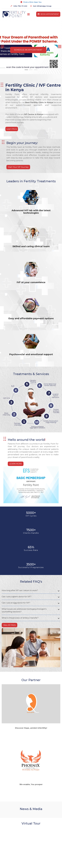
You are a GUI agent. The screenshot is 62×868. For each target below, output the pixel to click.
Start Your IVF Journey (18, 167)
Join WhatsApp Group (42, 6)
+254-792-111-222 (20, 6)
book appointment (48, 14)
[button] (2, 47)
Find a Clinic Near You (32, 2)
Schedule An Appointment (28, 50)
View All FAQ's (9, 625)
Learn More (12, 129)
